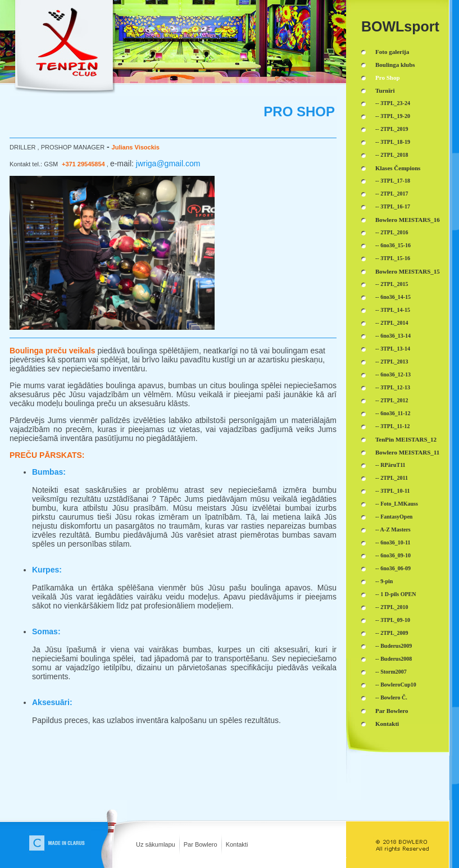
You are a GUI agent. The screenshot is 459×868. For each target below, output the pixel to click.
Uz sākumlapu (156, 844)
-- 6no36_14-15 (393, 297)
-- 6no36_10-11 (393, 542)
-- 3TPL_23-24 (393, 103)
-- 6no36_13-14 (393, 336)
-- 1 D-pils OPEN (396, 594)
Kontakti (237, 844)
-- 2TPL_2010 (392, 607)
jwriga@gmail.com (168, 163)
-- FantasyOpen (394, 517)
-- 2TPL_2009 (392, 633)
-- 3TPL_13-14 (393, 349)
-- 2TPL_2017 (392, 194)
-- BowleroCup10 (396, 685)
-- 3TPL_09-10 (393, 620)
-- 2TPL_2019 (392, 129)
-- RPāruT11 (390, 465)
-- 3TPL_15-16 (393, 258)
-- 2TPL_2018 (392, 155)
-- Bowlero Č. (391, 697)
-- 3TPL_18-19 (393, 142)
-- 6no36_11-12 (393, 413)
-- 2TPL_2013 (392, 362)
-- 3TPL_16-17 (393, 206)
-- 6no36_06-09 (393, 568)
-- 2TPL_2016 (392, 232)
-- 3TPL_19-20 (393, 116)
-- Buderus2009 (394, 646)
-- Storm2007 (391, 672)
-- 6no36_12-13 (393, 374)
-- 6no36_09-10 (393, 555)
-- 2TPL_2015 (392, 284)
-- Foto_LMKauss (397, 504)
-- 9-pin (384, 581)
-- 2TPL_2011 (392, 478)
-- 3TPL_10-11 (392, 491)
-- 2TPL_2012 (392, 400)
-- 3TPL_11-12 (392, 426)
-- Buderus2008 (394, 659)
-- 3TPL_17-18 (393, 181)
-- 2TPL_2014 (392, 323)
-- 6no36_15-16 (393, 245)
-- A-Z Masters (393, 530)
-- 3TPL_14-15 (393, 310)
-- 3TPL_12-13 (393, 387)
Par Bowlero (201, 844)
